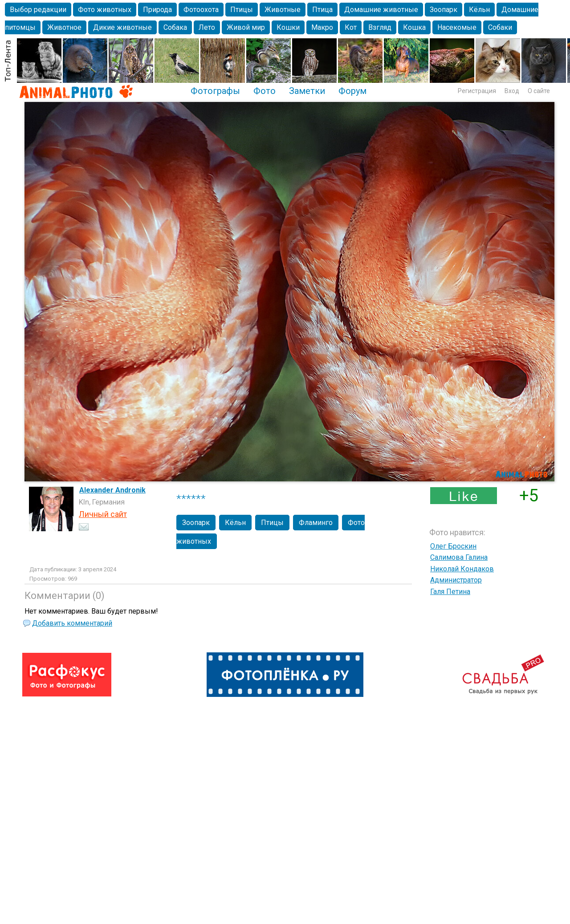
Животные (283, 10)
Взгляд (380, 27)
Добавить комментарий (72, 623)
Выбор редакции (38, 10)
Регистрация (477, 91)
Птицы (242, 10)
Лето (207, 27)
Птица (322, 10)
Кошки (288, 27)
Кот (351, 27)
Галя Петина (450, 592)
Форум (352, 91)
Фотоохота (201, 10)
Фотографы (215, 91)
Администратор (456, 580)
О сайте (539, 91)
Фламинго (316, 523)
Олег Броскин (453, 546)
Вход (512, 91)
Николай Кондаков (462, 569)
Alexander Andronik (112, 490)
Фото (265, 91)
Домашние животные (381, 10)
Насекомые (457, 27)
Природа (157, 10)
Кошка (414, 27)
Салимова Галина (459, 557)
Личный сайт (103, 514)
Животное (64, 27)
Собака (175, 27)
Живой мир (246, 27)
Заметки (307, 91)
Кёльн (479, 10)
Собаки (500, 27)
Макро (322, 27)
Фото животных (105, 10)
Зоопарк (444, 10)
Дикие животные (122, 27)
